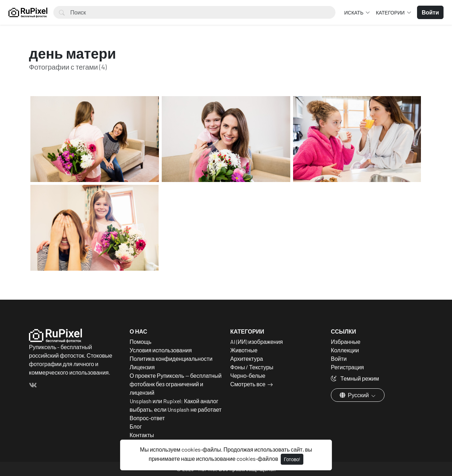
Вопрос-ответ (147, 418)
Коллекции (345, 350)
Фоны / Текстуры (252, 367)
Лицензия (142, 367)
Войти (339, 359)
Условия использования (161, 350)
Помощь (141, 342)
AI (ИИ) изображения (257, 342)
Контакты (142, 435)
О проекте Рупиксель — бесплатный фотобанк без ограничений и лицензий (176, 384)
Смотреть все (248, 384)
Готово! (292, 459)
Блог (136, 426)
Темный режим (355, 378)
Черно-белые (248, 375)
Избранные (346, 342)
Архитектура (247, 359)
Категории (391, 13)
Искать (354, 13)
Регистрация (347, 367)
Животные (244, 350)
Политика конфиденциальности (171, 359)
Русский (355, 395)
